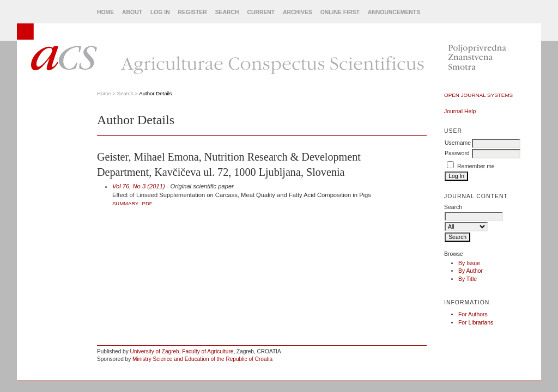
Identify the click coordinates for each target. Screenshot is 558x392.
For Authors (473, 314)
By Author (471, 271)
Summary (125, 203)
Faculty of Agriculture (208, 351)
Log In (160, 12)
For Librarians (476, 323)
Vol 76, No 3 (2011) (139, 186)
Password (457, 153)
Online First (340, 12)
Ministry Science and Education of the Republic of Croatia (202, 359)
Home (105, 12)
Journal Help (460, 111)
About (132, 12)
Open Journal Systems (478, 95)
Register (193, 12)
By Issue (469, 263)
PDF (147, 203)
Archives (298, 12)
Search (227, 12)
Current (261, 12)
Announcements (394, 12)
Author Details (155, 93)
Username (458, 143)
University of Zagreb (155, 351)
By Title (468, 279)
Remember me (476, 166)
